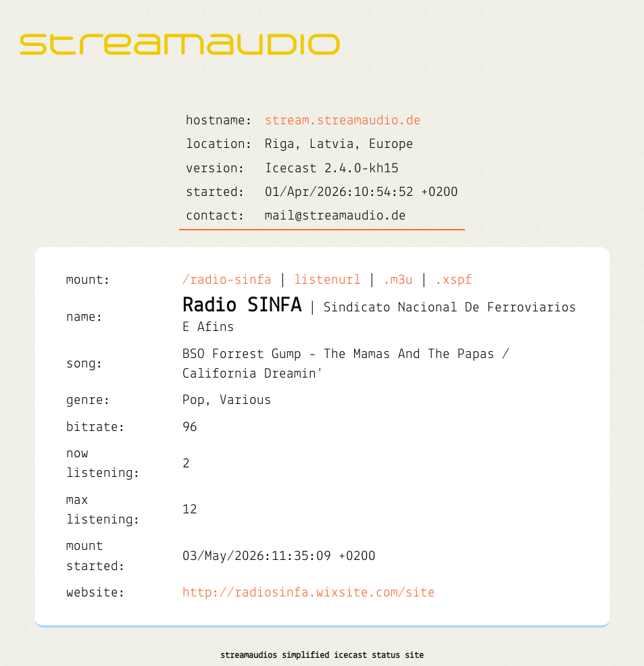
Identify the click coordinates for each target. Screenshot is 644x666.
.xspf (454, 280)
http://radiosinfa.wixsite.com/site (309, 593)
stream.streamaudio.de (343, 121)
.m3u (398, 280)
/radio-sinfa (227, 280)
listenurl (327, 280)
